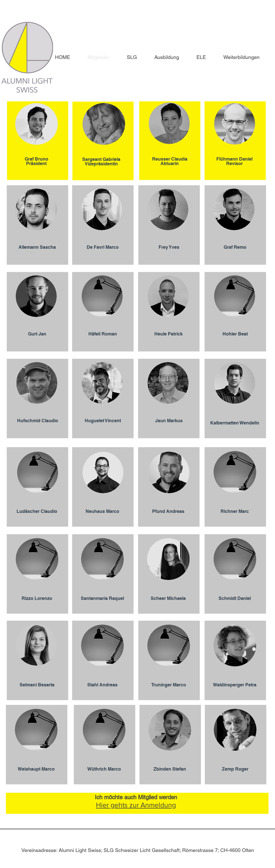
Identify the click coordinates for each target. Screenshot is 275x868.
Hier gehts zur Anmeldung (136, 805)
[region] (38, 141)
